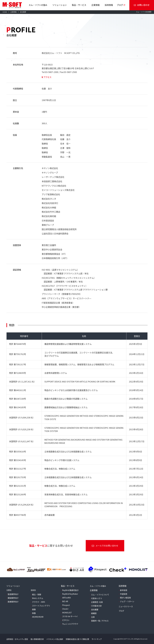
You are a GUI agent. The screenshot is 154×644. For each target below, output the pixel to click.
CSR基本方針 (96, 606)
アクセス (47, 77)
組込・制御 (37, 594)
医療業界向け (13, 602)
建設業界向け (13, 598)
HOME (5, 12)
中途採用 (124, 594)
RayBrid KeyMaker (70, 594)
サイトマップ (97, 639)
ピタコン (66, 620)
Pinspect (66, 605)
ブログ (120, 5)
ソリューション (60, 5)
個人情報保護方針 (37, 639)
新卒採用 (124, 590)
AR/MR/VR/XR (38, 617)
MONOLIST (67, 613)
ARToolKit (67, 598)
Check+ (65, 609)
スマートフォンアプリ (41, 606)
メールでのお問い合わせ (105, 546)
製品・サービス (79, 5)
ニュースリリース (126, 606)
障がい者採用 (125, 598)
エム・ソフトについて (100, 595)
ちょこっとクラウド (70, 624)
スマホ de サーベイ (70, 616)
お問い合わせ (142, 5)
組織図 (94, 613)
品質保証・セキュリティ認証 (17, 639)
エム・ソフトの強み (38, 5)
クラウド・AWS (39, 602)
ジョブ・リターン (127, 601)
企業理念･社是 (97, 602)
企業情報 (95, 5)
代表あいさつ (97, 598)
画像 (34, 609)
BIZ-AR (65, 601)
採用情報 (109, 5)
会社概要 (95, 609)
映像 (34, 613)
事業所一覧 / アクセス (100, 621)
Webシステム (38, 598)
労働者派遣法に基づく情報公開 (77, 639)
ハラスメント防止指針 (55, 639)
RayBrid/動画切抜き (70, 590)
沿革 (93, 617)
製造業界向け (13, 594)
